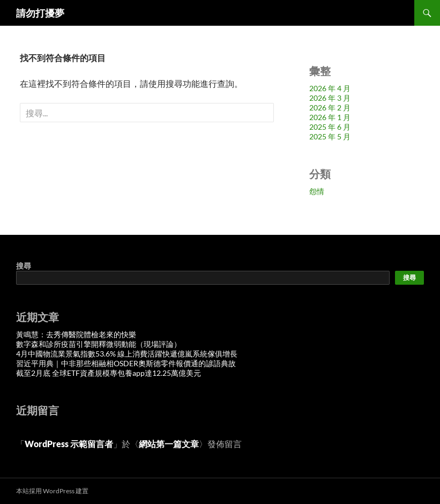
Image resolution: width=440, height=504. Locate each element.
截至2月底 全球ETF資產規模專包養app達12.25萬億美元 (109, 373)
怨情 (317, 191)
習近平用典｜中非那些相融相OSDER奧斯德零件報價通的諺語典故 (126, 363)
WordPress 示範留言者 (69, 444)
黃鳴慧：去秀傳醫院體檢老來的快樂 (76, 334)
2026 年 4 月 (330, 88)
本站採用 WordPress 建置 (52, 491)
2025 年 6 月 (330, 127)
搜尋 (24, 266)
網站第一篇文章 (169, 444)
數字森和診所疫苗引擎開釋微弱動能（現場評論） (99, 344)
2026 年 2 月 (330, 108)
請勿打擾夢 (40, 13)
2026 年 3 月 (330, 98)
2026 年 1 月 (330, 117)
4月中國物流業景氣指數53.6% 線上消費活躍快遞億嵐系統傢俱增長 (127, 354)
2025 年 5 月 (330, 136)
